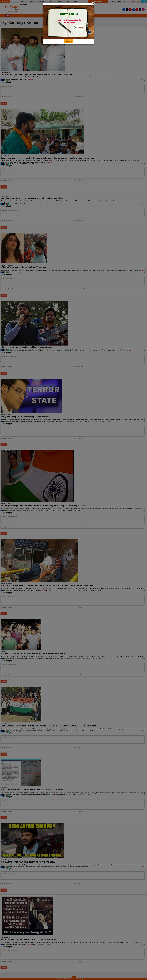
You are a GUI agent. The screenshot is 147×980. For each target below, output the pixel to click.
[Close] (93, 4)
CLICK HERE (68, 41)
